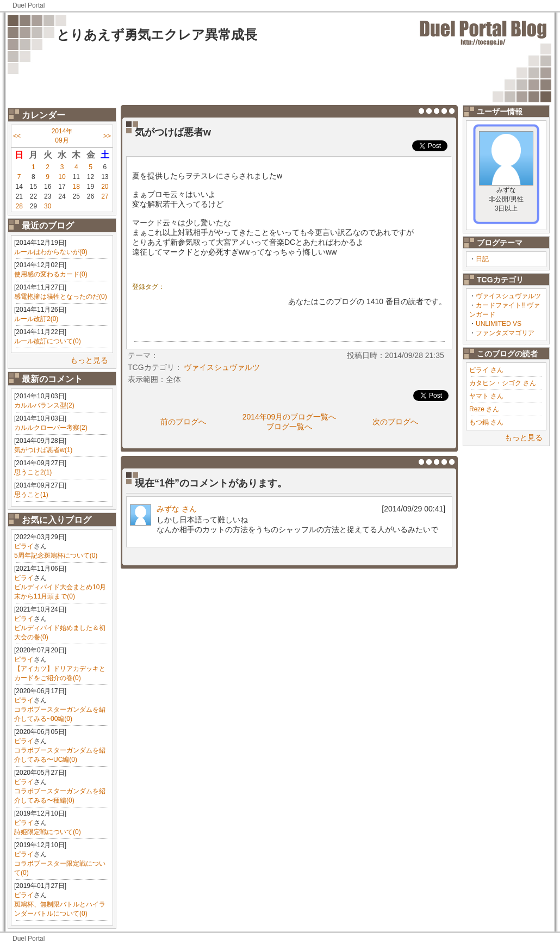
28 (19, 206)
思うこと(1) (31, 495)
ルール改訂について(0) (48, 341)
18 (76, 187)
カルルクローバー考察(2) (51, 428)
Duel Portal (29, 5)
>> (107, 136)
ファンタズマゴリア (505, 333)
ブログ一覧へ (289, 427)
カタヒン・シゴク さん (503, 383)
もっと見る (89, 360)
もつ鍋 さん (486, 422)
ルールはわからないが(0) (51, 252)
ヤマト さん (486, 396)
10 (62, 177)
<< (17, 136)
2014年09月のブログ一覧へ (290, 417)
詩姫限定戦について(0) (48, 832)
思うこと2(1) (33, 472)
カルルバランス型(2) (44, 405)
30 (48, 206)
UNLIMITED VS (499, 324)
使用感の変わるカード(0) (51, 274)
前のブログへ (183, 422)
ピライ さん (486, 370)
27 (105, 196)
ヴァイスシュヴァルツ (508, 296)
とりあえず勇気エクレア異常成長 (157, 35)
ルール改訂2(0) (36, 319)
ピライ (24, 546)
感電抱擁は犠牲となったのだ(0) (61, 297)
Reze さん (484, 409)
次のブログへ (395, 422)
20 (105, 187)
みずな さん (177, 509)
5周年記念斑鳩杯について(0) (56, 556)
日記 (482, 259)
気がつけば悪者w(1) (43, 450)
